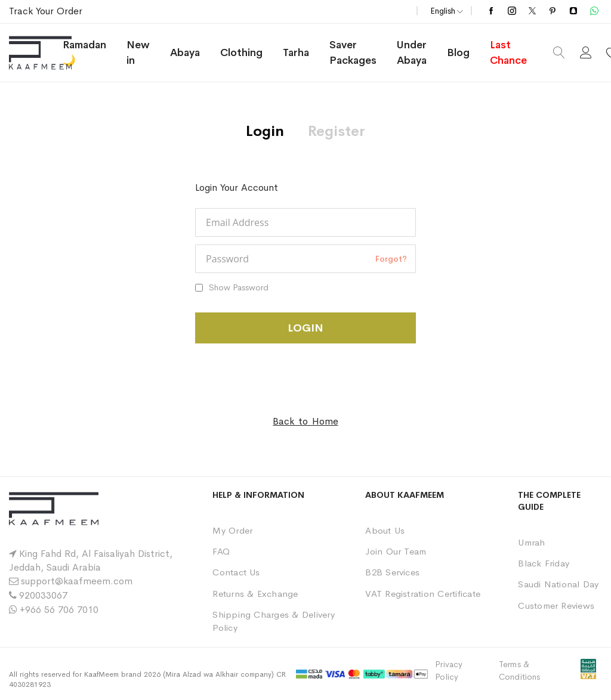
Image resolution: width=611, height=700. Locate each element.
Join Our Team (396, 551)
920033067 (43, 595)
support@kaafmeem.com (77, 581)
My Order (232, 530)
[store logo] (53, 53)
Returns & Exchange (255, 594)
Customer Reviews (556, 605)
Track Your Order (46, 11)
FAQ (221, 551)
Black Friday (544, 563)
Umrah (531, 542)
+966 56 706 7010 (59, 610)
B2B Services (392, 572)
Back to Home (305, 421)
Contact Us (236, 572)
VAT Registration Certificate (423, 594)
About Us (385, 530)
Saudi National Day (558, 584)
